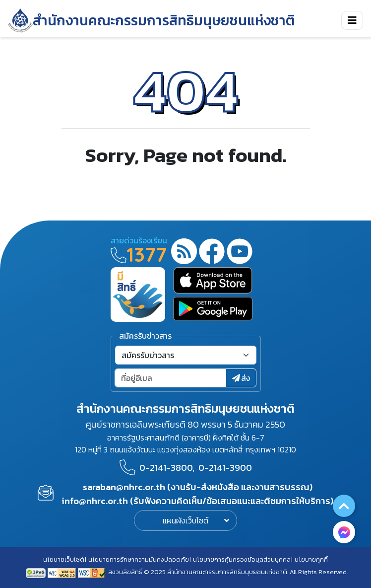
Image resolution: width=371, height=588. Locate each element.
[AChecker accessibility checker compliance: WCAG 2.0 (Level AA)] (63, 572)
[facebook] (212, 253)
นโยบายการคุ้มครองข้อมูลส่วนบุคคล (242, 559)
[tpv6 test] (37, 572)
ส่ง (241, 378)
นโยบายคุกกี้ (311, 559)
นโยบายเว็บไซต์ (64, 559)
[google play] (213, 309)
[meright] (138, 294)
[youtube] (240, 253)
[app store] (213, 280)
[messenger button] (344, 532)
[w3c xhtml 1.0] (92, 572)
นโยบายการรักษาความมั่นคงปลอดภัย (139, 559)
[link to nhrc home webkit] (152, 20)
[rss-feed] (184, 253)
